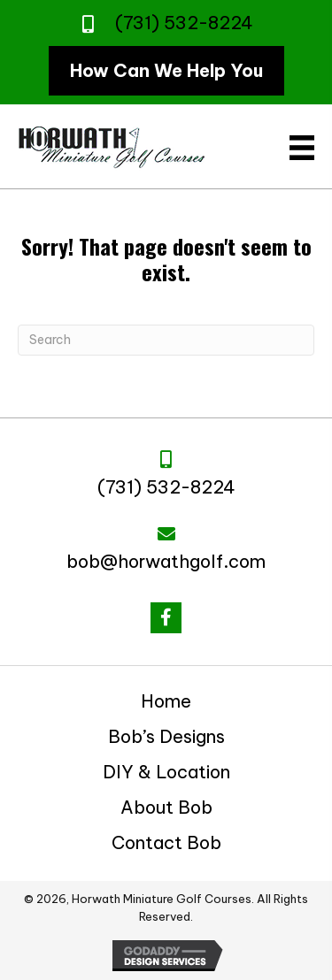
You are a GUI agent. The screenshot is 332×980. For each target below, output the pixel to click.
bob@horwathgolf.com (166, 561)
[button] (166, 618)
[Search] (166, 340)
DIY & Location (166, 772)
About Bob (166, 807)
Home (166, 701)
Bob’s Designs (166, 736)
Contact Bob (166, 842)
